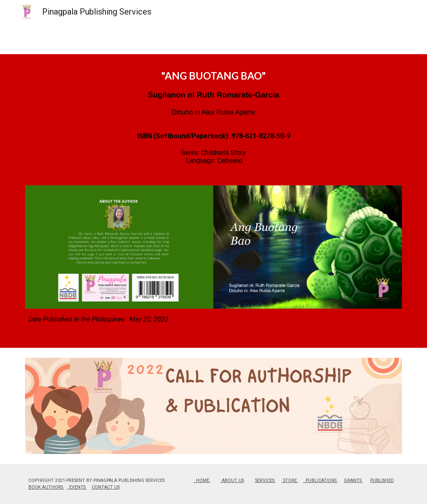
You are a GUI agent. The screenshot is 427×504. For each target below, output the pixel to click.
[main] (214, 125)
